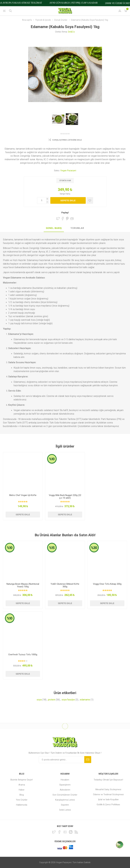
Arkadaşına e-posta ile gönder (72, 219)
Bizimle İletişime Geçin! (22, 780)
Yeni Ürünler (22, 800)
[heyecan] (54, 832)
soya (39, 700)
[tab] (54, 228)
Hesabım (65, 780)
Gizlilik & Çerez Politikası (108, 805)
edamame (85, 700)
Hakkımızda (22, 805)
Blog (22, 795)
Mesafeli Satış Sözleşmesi (108, 789)
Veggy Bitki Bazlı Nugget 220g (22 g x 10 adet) (65, 497)
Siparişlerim (65, 785)
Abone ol (88, 760)
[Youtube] (65, 832)
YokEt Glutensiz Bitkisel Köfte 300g (65, 585)
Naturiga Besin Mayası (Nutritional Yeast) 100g (23, 585)
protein (52, 700)
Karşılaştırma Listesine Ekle (67, 140)
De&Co (71, 32)
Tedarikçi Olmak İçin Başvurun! (108, 780)
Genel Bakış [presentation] (54, 228)
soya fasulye (68, 700)
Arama (22, 785)
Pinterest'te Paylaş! (67, 219)
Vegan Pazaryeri (68, 171)
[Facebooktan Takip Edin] (59, 832)
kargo (63, 194)
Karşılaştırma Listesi (65, 800)
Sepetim (65, 805)
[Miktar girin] (43, 200)
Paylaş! (65, 213)
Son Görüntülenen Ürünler (65, 795)
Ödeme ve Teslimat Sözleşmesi (108, 794)
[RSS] (76, 832)
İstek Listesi (65, 810)
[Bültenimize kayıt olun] (62, 760)
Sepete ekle (68, 200)
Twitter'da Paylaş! (58, 219)
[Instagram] (71, 832)
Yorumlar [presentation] (77, 228)
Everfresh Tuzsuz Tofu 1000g (23, 655)
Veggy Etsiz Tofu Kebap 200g (107, 584)
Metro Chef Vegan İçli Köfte (23, 495)
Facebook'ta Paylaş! (63, 219)
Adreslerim (65, 790)
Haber (22, 790)
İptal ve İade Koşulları (108, 799)
